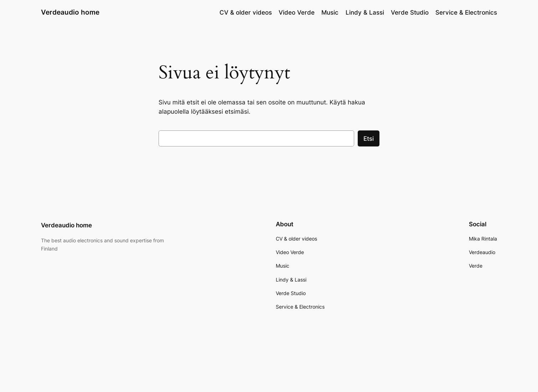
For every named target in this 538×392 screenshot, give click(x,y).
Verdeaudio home (70, 12)
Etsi (369, 139)
